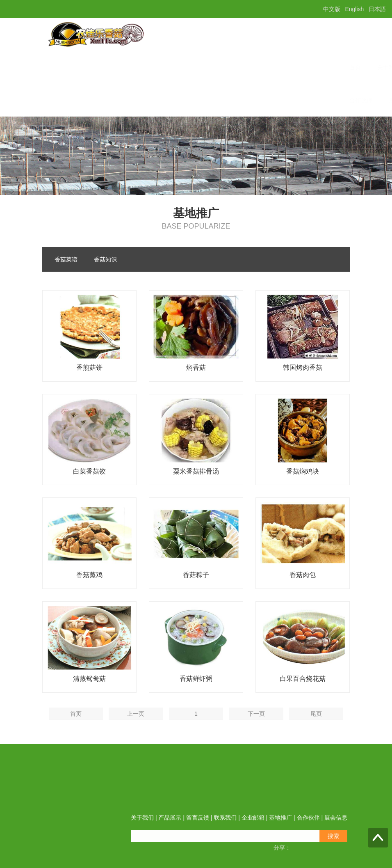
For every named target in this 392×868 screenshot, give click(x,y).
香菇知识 (105, 260)
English (354, 9)
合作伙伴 (72, 100)
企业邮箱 (258, 67)
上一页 (136, 729)
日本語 (377, 9)
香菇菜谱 (66, 260)
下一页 (256, 729)
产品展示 (139, 67)
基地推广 (297, 67)
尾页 (316, 729)
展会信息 (112, 100)
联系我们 (218, 67)
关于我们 (100, 67)
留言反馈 (179, 67)
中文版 (332, 9)
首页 (66, 67)
